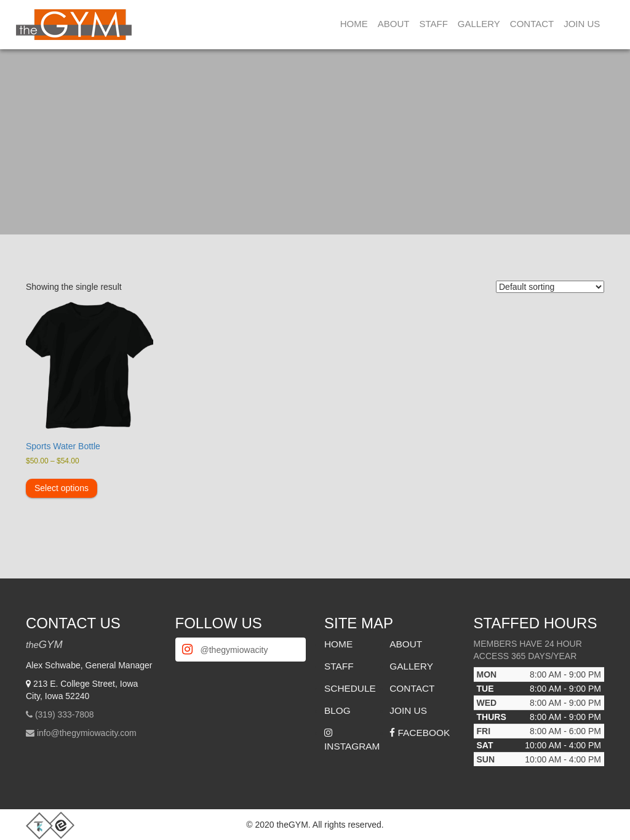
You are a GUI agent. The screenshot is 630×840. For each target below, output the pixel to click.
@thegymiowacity (234, 650)
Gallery (479, 24)
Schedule (350, 688)
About (394, 24)
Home (354, 24)
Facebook (420, 733)
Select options (62, 488)
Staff (433, 24)
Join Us (582, 24)
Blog (337, 710)
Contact (532, 24)
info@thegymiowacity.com (87, 733)
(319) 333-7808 (65, 714)
